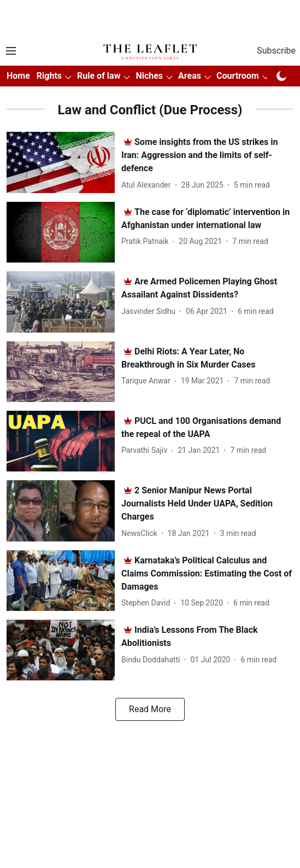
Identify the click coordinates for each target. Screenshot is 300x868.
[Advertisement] (150, 18)
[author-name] (148, 185)
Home (18, 76)
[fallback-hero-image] (64, 162)
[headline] (199, 155)
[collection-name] (150, 109)
